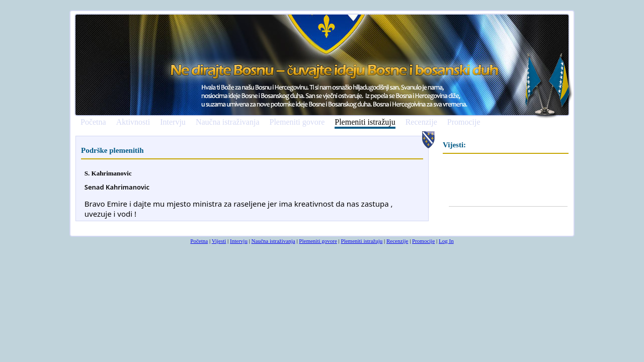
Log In (446, 241)
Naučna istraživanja (228, 122)
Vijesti (219, 241)
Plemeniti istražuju (365, 122)
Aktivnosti (133, 122)
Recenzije (421, 122)
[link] (117, 187)
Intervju (173, 122)
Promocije (464, 122)
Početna (93, 122)
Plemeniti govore (297, 122)
